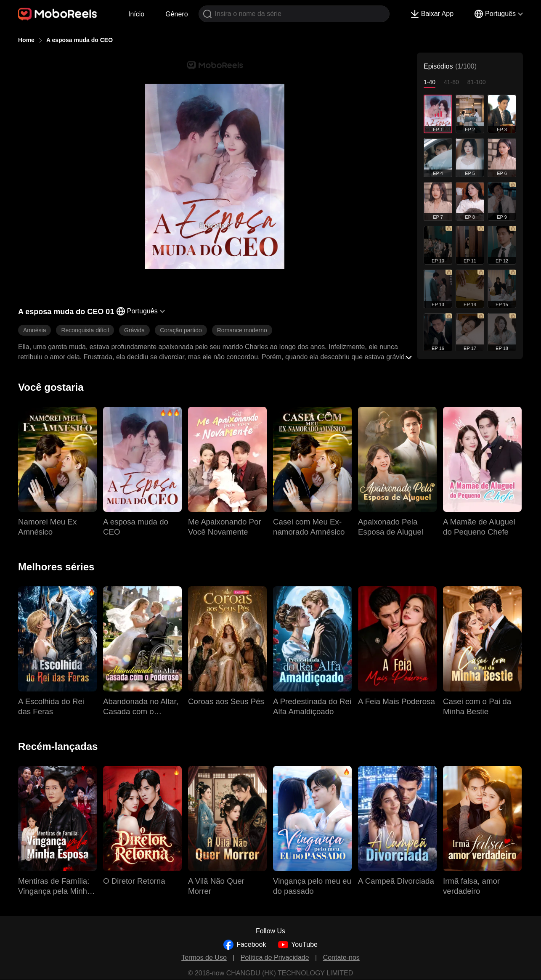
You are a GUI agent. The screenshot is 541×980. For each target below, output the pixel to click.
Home (26, 40)
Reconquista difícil (85, 330)
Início (136, 14)
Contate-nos (341, 957)
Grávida (134, 330)
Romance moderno (242, 330)
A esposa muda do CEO (80, 40)
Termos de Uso (204, 957)
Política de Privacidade (275, 957)
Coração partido (181, 330)
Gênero (176, 14)
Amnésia (34, 330)
